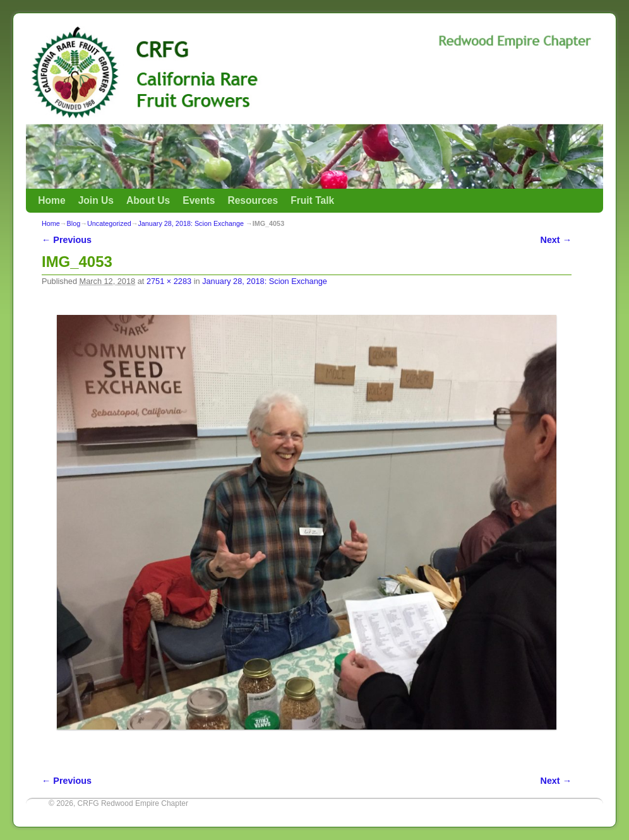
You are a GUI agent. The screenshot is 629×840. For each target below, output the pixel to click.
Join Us (96, 200)
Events (199, 200)
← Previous (67, 240)
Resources (253, 200)
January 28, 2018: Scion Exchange (190, 223)
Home (51, 200)
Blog (74, 223)
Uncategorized (109, 223)
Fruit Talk (312, 200)
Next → (556, 240)
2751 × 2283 (169, 281)
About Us (148, 200)
